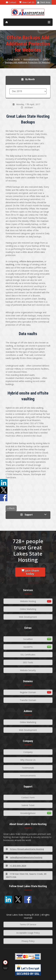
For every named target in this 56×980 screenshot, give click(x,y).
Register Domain (28, 692)
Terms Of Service (28, 924)
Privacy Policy (28, 941)
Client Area (44, 2)
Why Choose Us (28, 760)
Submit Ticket (28, 805)
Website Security (28, 670)
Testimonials (28, 768)
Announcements (31, 59)
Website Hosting (28, 601)
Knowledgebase (28, 813)
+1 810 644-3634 (16, 866)
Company (28, 752)
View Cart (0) (27, 2)
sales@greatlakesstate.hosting (24, 857)
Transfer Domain (28, 700)
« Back (11, 508)
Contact (11, 2)
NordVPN (28, 647)
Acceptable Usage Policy (28, 933)
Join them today (30, 572)
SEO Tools (28, 662)
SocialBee (28, 639)
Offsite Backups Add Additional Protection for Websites (28, 61)
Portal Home (13, 59)
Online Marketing (28, 609)
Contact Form (28, 797)
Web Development (28, 617)
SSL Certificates (28, 655)
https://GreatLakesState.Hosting (25, 849)
